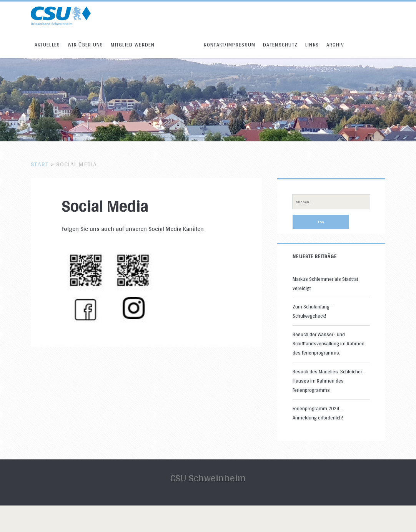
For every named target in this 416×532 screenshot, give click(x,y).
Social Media (179, 45)
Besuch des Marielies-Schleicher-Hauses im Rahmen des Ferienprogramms (329, 381)
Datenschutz (280, 45)
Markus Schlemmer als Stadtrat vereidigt (325, 284)
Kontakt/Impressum (230, 45)
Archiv (335, 45)
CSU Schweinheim (208, 478)
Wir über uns (86, 45)
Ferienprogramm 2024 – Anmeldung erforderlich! (318, 413)
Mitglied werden (133, 45)
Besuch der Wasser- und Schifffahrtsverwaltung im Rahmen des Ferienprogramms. (329, 344)
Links (312, 45)
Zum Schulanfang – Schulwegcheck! (313, 311)
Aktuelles (47, 45)
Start (40, 164)
